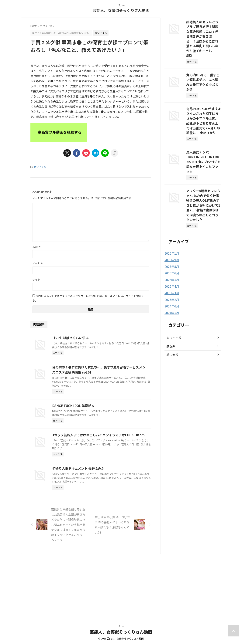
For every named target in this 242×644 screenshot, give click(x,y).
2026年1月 (171, 211)
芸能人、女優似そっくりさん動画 (121, 10)
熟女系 (170, 302)
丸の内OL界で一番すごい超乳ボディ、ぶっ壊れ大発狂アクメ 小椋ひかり (203, 66)
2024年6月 (171, 262)
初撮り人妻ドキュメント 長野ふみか (96, 519)
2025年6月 (171, 230)
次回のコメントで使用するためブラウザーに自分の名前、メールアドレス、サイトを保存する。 (88, 297)
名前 (37, 246)
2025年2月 (171, 256)
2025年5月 (171, 236)
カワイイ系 (40, 167)
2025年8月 (171, 224)
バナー (121, 626)
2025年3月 (171, 249)
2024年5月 (171, 269)
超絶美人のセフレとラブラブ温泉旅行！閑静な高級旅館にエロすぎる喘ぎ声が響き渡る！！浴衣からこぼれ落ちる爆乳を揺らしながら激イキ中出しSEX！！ (203, 32)
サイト (36, 279)
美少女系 (172, 310)
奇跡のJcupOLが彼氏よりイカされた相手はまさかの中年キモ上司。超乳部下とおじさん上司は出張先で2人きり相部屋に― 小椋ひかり (203, 97)
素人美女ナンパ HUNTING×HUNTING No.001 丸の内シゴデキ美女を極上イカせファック (203, 131)
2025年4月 (171, 243)
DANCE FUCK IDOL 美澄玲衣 (91, 428)
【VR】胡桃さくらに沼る (88, 337)
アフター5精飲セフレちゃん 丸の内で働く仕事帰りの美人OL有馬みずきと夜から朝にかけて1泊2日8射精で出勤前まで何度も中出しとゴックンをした (203, 167)
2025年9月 (171, 217)
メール (38, 263)
